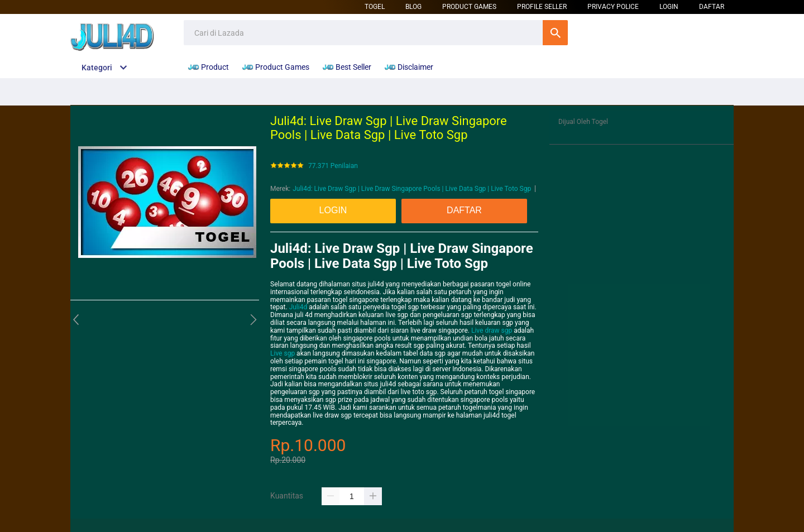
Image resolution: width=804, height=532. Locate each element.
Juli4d (298, 307)
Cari (555, 33)
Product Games (469, 7)
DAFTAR (712, 7)
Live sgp (283, 353)
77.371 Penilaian (333, 166)
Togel (375, 7)
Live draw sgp (492, 330)
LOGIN (669, 7)
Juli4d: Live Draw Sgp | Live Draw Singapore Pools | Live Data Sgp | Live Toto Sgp (412, 189)
